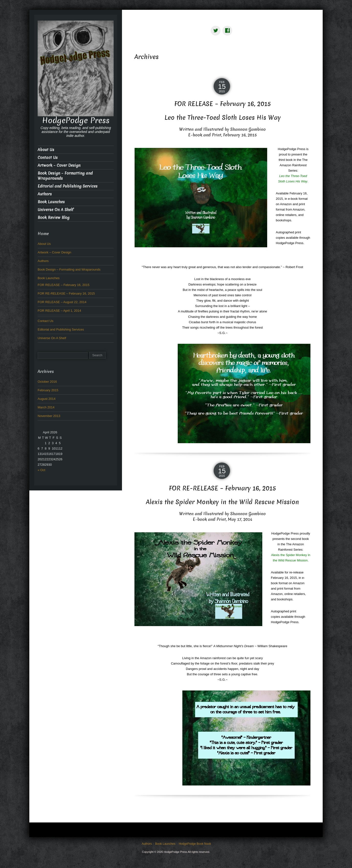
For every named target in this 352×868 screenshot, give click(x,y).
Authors (45, 194)
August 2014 (47, 399)
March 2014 (46, 407)
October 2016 (47, 382)
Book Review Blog (54, 218)
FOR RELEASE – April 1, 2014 (59, 311)
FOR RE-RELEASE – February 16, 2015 (222, 488)
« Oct (41, 470)
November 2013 (49, 416)
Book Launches (51, 202)
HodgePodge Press (76, 120)
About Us (46, 150)
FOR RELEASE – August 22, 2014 (62, 302)
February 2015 (48, 390)
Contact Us (48, 158)
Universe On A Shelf (55, 210)
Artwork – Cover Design (59, 165)
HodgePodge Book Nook (195, 844)
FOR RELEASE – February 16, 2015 (223, 104)
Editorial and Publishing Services (68, 186)
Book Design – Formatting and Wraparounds (65, 176)
